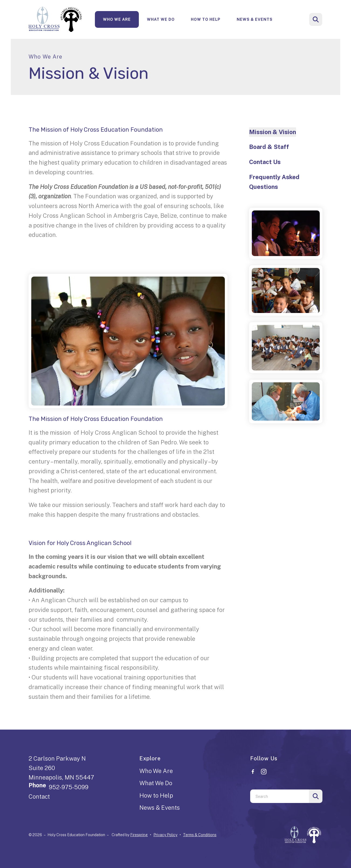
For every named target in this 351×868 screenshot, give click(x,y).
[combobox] (280, 796)
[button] (316, 19)
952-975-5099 (69, 787)
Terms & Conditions (200, 835)
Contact (39, 796)
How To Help (206, 19)
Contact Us (265, 162)
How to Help (156, 795)
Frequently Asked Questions (274, 182)
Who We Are (117, 19)
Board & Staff (269, 147)
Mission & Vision (273, 132)
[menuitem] (117, 20)
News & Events (255, 19)
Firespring (139, 835)
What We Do (161, 19)
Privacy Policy (165, 835)
